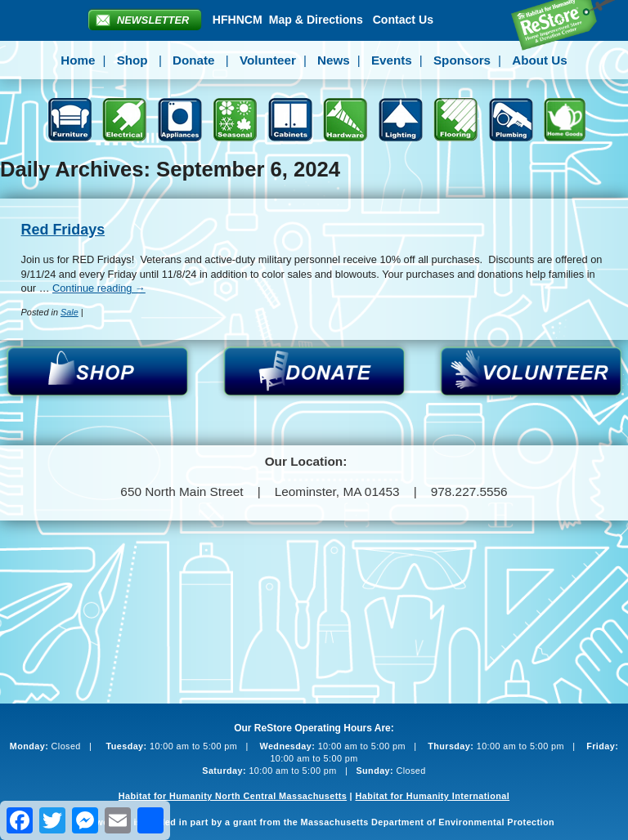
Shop (132, 60)
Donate (193, 60)
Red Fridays (63, 230)
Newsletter (153, 20)
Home (78, 60)
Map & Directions (316, 20)
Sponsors (462, 60)
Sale (70, 312)
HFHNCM (238, 20)
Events (392, 60)
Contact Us (403, 20)
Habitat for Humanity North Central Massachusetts (233, 796)
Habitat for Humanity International (432, 796)
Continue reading (99, 288)
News (334, 60)
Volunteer (268, 60)
